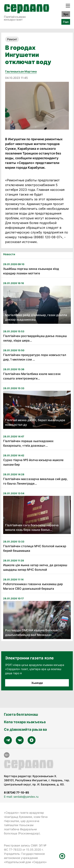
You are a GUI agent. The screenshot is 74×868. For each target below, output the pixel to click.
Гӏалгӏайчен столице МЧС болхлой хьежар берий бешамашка (35, 548)
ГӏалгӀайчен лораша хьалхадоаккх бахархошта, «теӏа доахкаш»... (28, 443)
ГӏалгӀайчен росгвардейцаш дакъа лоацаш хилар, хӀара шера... (35, 338)
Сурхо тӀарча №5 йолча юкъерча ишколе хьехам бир (33, 462)
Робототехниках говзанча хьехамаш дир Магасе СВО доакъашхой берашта (33, 586)
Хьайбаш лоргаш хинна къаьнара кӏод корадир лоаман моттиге (31, 271)
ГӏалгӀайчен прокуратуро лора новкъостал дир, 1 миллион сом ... (35, 357)
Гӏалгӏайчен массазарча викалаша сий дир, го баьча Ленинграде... (35, 481)
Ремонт (12, 39)
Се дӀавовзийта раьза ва (25, 729)
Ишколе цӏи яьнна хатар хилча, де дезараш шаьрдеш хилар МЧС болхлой (35, 567)
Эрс (66, 14)
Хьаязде (37, 683)
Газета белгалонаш (21, 714)
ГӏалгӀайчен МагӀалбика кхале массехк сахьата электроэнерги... (32, 376)
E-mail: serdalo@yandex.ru (21, 797)
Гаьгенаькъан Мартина (21, 71)
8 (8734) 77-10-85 (16, 792)
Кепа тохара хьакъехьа (25, 722)
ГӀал (66, 22)
